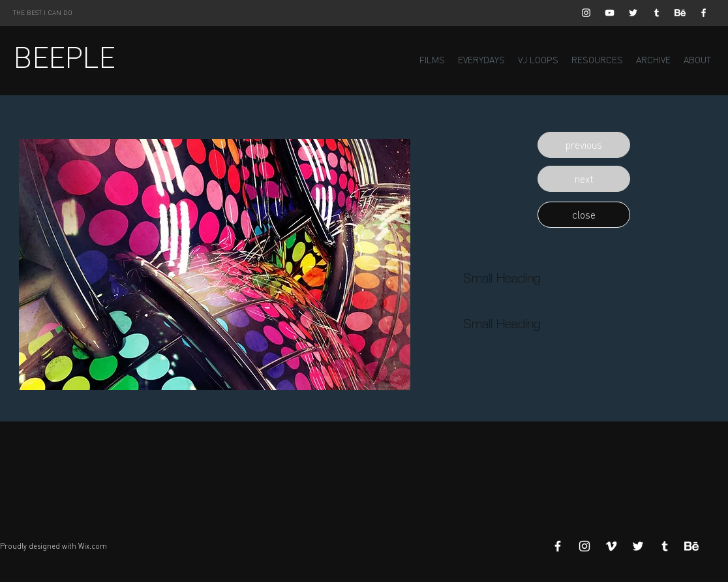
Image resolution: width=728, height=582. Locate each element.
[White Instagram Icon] (586, 13)
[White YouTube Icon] (610, 13)
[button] (584, 145)
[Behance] (680, 13)
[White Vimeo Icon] (611, 546)
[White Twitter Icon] (633, 13)
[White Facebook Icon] (704, 13)
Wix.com (93, 546)
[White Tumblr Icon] (657, 13)
